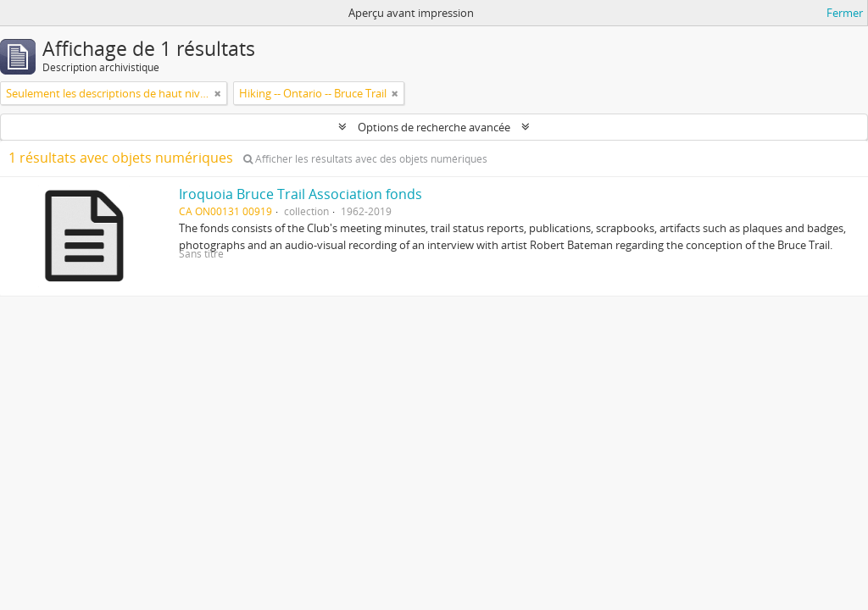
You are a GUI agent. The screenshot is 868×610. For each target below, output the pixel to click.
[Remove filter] (218, 93)
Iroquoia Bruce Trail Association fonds (300, 194)
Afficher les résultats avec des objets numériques (365, 159)
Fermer (845, 13)
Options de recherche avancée (434, 127)
